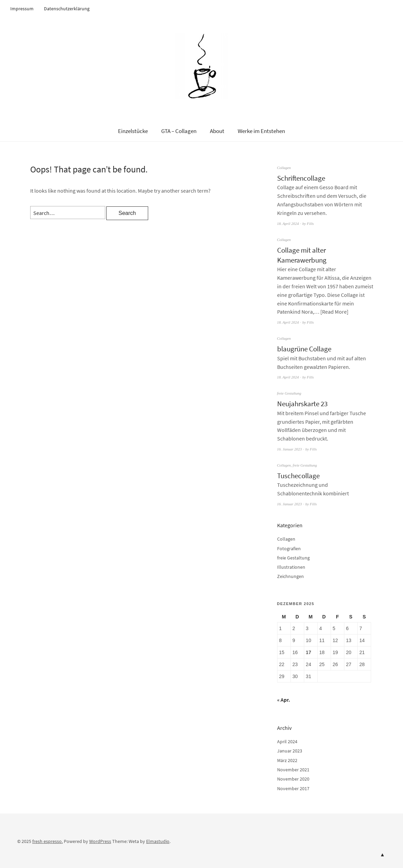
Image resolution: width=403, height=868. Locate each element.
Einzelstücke (133, 131)
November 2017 (293, 788)
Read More (334, 312)
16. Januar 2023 (289, 449)
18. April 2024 (288, 224)
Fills (310, 224)
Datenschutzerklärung (67, 9)
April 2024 (287, 742)
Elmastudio (158, 841)
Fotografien (289, 548)
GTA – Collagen (179, 131)
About (217, 131)
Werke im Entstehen (261, 131)
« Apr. (283, 700)
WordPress (100, 841)
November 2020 (293, 779)
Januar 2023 (290, 751)
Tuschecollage (298, 476)
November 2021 (293, 770)
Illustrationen (291, 567)
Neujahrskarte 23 (302, 404)
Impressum (22, 9)
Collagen (284, 168)
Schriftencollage (301, 178)
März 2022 (287, 760)
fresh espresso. (48, 841)
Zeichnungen (291, 576)
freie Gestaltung (289, 393)
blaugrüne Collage (304, 349)
